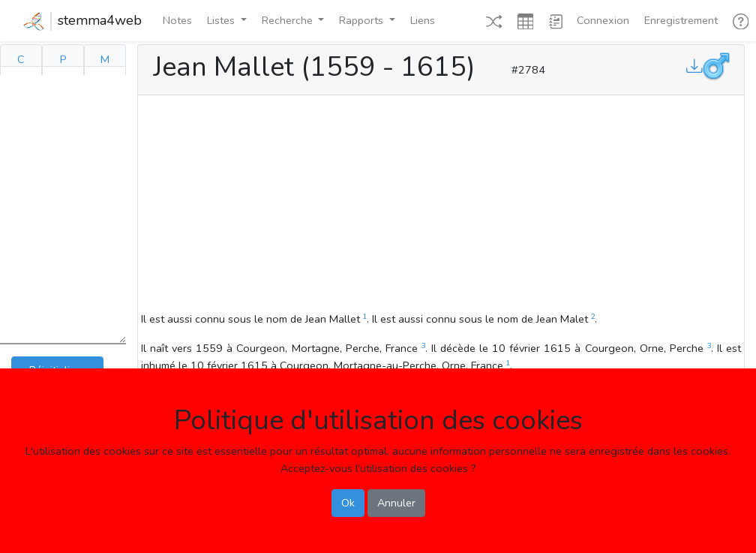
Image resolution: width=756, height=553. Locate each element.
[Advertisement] (441, 206)
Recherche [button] (289, 20)
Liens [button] (423, 20)
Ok (348, 503)
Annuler (396, 503)
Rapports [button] (363, 20)
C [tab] (21, 59)
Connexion (603, 20)
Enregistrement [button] (681, 20)
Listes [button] (222, 20)
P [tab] (63, 59)
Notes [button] (177, 20)
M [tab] (105, 59)
